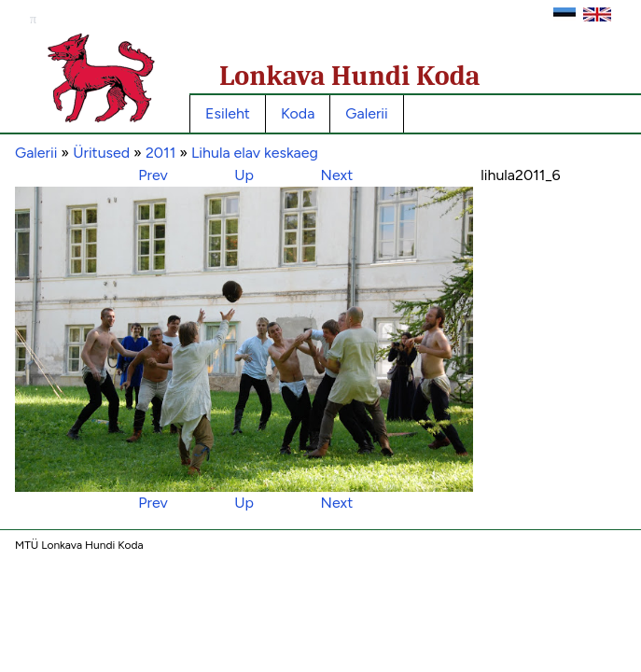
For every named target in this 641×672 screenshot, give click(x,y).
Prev (153, 175)
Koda (298, 113)
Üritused (101, 153)
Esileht (228, 113)
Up (244, 175)
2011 (160, 153)
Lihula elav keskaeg (255, 153)
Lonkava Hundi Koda (350, 76)
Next (337, 175)
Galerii (366, 113)
